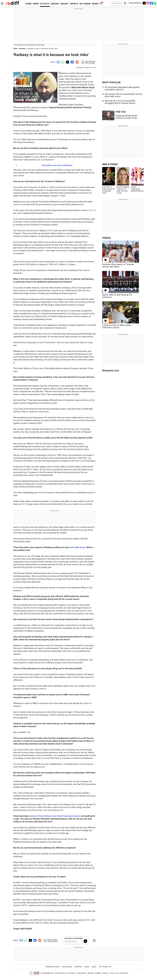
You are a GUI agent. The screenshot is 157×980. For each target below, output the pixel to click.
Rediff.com (50, 973)
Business (23, 48)
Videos (94, 967)
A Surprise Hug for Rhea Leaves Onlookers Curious (117, 326)
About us (106, 973)
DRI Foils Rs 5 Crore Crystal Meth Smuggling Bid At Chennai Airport (120, 102)
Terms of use (115, 973)
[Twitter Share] (67, 62)
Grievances (124, 973)
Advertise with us (61, 973)
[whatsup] (155, 3)
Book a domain (67, 967)
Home (15, 48)
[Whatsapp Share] (63, 62)
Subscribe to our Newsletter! (74, 938)
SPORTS (74, 4)
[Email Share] (58, 62)
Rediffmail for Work (53, 967)
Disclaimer (72, 973)
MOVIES (55, 4)
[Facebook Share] (72, 62)
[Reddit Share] (77, 62)
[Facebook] (151, 3)
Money (87, 967)
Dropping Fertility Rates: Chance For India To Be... (127, 117)
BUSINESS (45, 4)
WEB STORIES (110, 164)
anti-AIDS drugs (78, 547)
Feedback (98, 973)
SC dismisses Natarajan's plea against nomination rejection (122, 88)
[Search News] (124, 3)
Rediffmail (78, 967)
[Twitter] (144, 3)
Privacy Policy (82, 973)
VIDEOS (106, 238)
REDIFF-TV (97, 4)
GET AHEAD (85, 4)
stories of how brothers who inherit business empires (55, 816)
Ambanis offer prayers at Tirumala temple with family (118, 266)
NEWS (36, 4)
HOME (29, 4)
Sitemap (90, 973)
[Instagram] (148, 3)
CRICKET (64, 4)
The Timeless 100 (105, 967)
